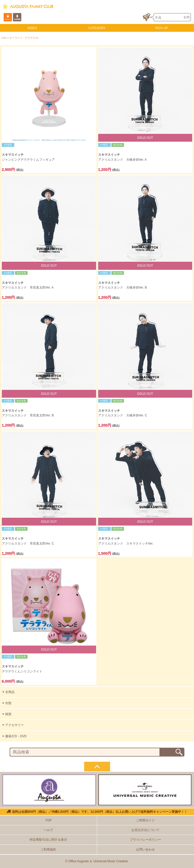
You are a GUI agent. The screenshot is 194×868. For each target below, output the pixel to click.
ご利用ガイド (145, 820)
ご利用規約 (48, 850)
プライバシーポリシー (145, 840)
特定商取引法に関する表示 (48, 840)
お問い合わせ (145, 850)
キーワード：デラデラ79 (24, 38)
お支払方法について (145, 830)
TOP (4, 38)
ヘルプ (48, 830)
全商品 (8, 692)
